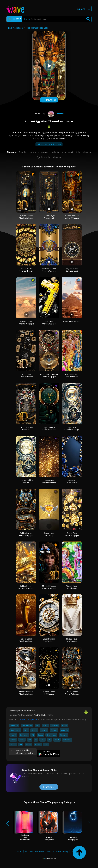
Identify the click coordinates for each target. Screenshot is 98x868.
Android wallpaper (28, 719)
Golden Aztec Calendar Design (26, 270)
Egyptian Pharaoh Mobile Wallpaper (26, 217)
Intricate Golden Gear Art (26, 481)
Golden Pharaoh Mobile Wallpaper (72, 217)
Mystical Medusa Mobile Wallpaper (49, 587)
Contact (19, 851)
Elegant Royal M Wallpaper (72, 640)
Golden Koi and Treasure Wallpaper (26, 587)
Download (49, 100)
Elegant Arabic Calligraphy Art (72, 270)
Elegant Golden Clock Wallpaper (49, 640)
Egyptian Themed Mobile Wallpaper (49, 270)
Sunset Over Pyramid (72, 321)
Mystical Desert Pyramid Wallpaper (26, 323)
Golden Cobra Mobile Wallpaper (26, 640)
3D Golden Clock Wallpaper (26, 376)
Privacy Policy (62, 851)
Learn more (49, 787)
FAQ (72, 851)
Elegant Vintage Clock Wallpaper (49, 428)
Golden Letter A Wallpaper (49, 693)
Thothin (56, 114)
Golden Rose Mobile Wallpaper (72, 534)
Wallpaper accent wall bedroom (49, 144)
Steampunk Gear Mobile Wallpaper (26, 693)
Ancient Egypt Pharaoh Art (49, 217)
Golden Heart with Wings (49, 534)
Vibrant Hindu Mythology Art (72, 587)
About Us (29, 851)
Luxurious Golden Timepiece (26, 428)
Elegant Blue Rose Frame (72, 481)
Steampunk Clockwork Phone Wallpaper (49, 376)
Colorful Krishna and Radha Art (72, 376)
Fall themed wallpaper (38, 28)
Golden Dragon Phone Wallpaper (26, 534)
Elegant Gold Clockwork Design (72, 428)
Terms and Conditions (44, 851)
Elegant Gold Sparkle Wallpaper (49, 481)
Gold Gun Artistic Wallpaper (49, 323)
